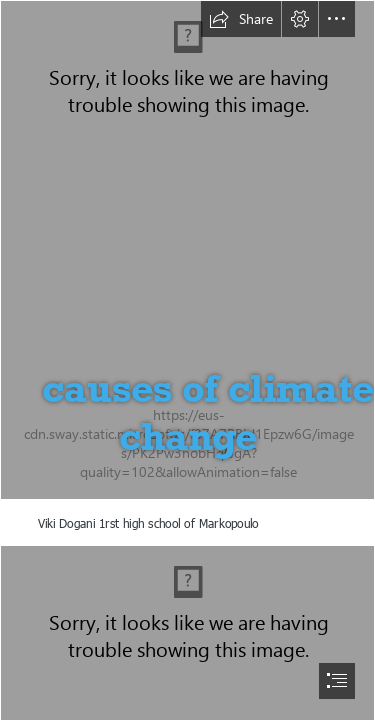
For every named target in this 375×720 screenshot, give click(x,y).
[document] (187, 360)
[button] (241, 19)
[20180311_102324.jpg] (187, 250)
